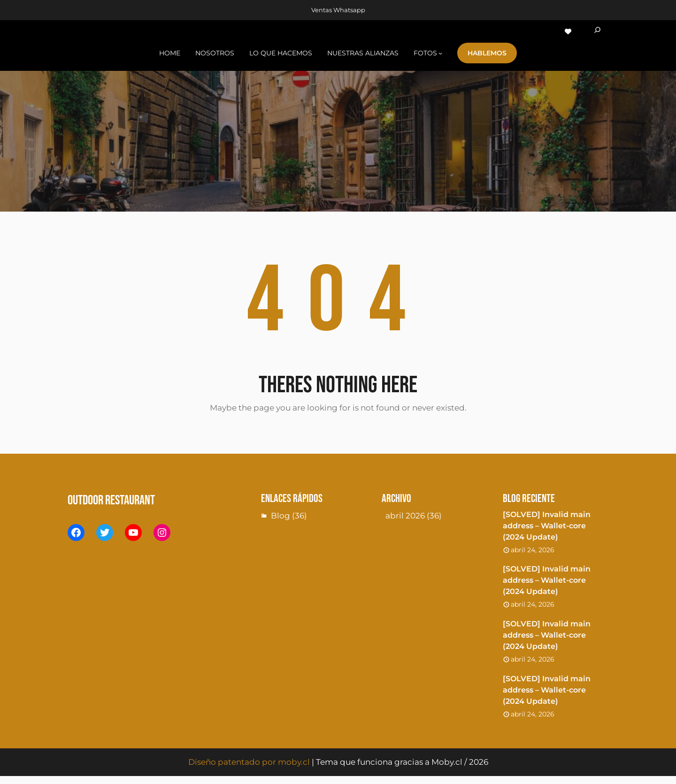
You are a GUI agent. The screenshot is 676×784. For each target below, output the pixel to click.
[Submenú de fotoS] (440, 53)
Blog (280, 516)
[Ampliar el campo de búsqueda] (597, 31)
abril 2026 (405, 516)
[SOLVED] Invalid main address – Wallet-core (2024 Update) (547, 526)
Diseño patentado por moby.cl (249, 762)
